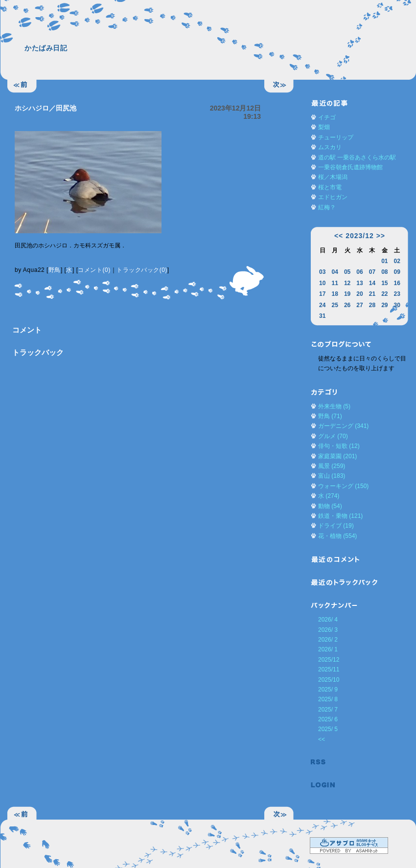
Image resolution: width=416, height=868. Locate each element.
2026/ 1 (328, 649)
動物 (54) (330, 506)
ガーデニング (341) (343, 426)
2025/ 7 (328, 710)
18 (335, 294)
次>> (279, 87)
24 (322, 305)
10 (322, 283)
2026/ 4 (328, 620)
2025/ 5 (328, 729)
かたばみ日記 (46, 48)
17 (322, 294)
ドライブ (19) (336, 526)
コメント (27, 330)
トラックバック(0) (142, 270)
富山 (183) (332, 476)
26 (347, 305)
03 (322, 272)
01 (384, 261)
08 (384, 272)
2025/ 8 (328, 699)
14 (372, 283)
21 (372, 294)
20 (359, 294)
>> (381, 236)
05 (347, 272)
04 (335, 272)
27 (359, 305)
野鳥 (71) (330, 416)
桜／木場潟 (333, 177)
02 (397, 261)
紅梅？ (327, 207)
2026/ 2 (328, 640)
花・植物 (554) (337, 536)
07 (372, 272)
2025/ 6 (328, 719)
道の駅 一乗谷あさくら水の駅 (357, 157)
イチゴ (327, 117)
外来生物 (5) (334, 406)
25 (335, 305)
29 (384, 305)
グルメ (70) (333, 436)
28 (372, 305)
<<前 (22, 87)
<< (339, 236)
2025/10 (329, 680)
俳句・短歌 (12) (339, 446)
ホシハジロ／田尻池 (46, 108)
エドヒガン (333, 197)
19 (347, 294)
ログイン (323, 785)
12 (347, 283)
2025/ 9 (328, 690)
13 (359, 283)
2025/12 (329, 660)
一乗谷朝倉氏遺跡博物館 (350, 167)
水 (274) (329, 496)
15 (384, 283)
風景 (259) (332, 466)
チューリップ (336, 137)
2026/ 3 (328, 630)
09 (397, 272)
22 (384, 294)
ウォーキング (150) (343, 486)
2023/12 (360, 236)
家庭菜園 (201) (337, 456)
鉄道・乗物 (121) (340, 516)
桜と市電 (330, 187)
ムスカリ (330, 147)
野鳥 (55, 270)
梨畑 (324, 127)
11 (335, 283)
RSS (323, 762)
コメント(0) (94, 270)
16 (397, 283)
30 (397, 305)
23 (397, 294)
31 (322, 316)
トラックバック (38, 352)
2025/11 (329, 669)
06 (359, 272)
